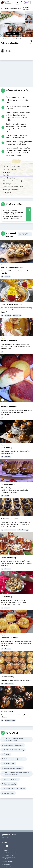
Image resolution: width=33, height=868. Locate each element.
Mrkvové (8, 711)
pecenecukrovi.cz (10, 834)
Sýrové (7, 677)
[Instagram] (3, 846)
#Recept (7, 496)
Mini (7, 448)
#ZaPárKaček (8, 315)
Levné (11, 304)
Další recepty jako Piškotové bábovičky (24, 234)
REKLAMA (5, 850)
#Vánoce (7, 608)
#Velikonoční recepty (23, 530)
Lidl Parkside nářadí (8, 855)
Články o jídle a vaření (8, 858)
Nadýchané (9, 638)
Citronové (8, 558)
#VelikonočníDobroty (10, 530)
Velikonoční (9, 519)
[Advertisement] (16, 73)
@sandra (8, 52)
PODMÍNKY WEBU (8, 862)
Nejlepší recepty (7, 867)
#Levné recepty (17, 315)
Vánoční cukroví (12, 33)
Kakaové (8, 484)
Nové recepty (6, 864)
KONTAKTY (6, 842)
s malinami (13, 267)
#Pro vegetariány (9, 684)
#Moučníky (7, 277)
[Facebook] (7, 846)
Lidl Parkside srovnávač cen (10, 853)
